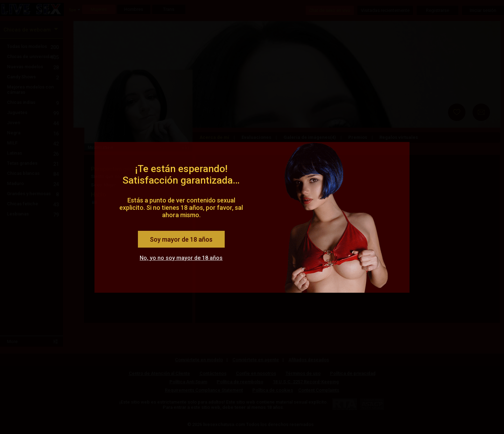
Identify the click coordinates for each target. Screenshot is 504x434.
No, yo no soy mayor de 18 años (181, 258)
